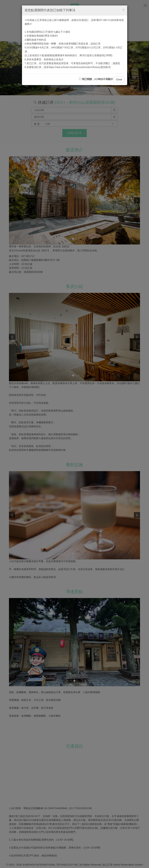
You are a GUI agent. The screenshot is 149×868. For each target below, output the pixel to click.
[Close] (123, 10)
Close (119, 79)
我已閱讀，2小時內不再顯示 (96, 79)
